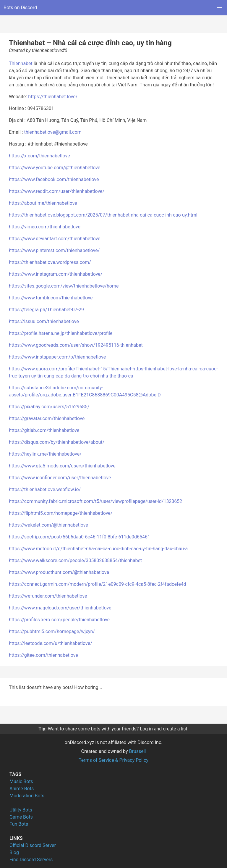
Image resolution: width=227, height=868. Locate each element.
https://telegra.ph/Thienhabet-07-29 (46, 310)
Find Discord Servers (31, 860)
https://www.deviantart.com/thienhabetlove (55, 239)
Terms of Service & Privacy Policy (113, 760)
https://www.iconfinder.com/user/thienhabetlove (60, 478)
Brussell (138, 751)
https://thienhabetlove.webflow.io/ (45, 489)
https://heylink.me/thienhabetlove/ (45, 454)
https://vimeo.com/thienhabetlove (45, 227)
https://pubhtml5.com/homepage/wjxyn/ (52, 631)
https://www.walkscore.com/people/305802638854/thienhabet (75, 560)
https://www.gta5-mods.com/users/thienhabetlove (62, 466)
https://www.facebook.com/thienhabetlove (54, 179)
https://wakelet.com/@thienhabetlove (48, 525)
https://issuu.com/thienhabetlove (44, 321)
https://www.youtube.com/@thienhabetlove (55, 168)
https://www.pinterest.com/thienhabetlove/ (54, 250)
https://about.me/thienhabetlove (43, 203)
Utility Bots (21, 810)
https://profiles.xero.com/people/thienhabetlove (59, 620)
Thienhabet (21, 63)
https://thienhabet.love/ (53, 97)
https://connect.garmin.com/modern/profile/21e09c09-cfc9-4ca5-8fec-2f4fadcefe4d (98, 584)
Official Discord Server (33, 845)
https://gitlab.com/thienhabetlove (44, 430)
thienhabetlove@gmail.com (53, 132)
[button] (219, 8)
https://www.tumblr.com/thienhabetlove (51, 298)
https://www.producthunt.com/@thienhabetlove (59, 572)
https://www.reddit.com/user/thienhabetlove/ (57, 191)
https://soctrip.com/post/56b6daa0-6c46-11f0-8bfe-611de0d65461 (80, 537)
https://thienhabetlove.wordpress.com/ (50, 262)
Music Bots (21, 781)
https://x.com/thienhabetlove (39, 156)
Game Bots (21, 817)
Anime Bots (22, 789)
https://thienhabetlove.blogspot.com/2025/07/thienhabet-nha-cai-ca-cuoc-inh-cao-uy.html (103, 215)
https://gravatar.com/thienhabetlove (47, 418)
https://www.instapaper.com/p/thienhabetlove (57, 357)
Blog (14, 852)
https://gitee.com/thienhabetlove (43, 655)
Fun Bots (19, 824)
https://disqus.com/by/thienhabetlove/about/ (57, 442)
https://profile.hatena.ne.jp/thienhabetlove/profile (61, 333)
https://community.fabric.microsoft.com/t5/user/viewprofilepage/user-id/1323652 (95, 501)
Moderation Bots (27, 796)
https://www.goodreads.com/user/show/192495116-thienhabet (76, 345)
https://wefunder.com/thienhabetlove (48, 596)
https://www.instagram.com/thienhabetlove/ (56, 274)
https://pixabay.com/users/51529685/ (49, 407)
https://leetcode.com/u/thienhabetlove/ (51, 643)
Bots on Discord (20, 8)
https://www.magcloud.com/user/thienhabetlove (60, 608)
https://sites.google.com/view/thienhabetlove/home (64, 286)
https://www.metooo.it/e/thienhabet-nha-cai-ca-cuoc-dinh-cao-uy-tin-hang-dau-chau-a (98, 549)
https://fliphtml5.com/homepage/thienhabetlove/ (61, 513)
